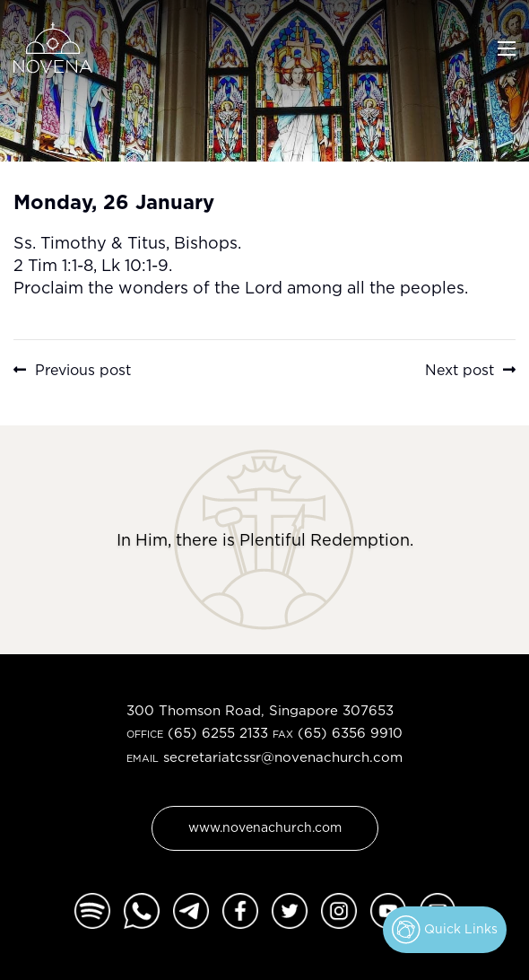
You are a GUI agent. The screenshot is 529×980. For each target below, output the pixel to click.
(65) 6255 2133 (218, 733)
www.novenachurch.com (265, 827)
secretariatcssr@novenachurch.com (283, 757)
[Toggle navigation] (507, 47)
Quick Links (445, 930)
